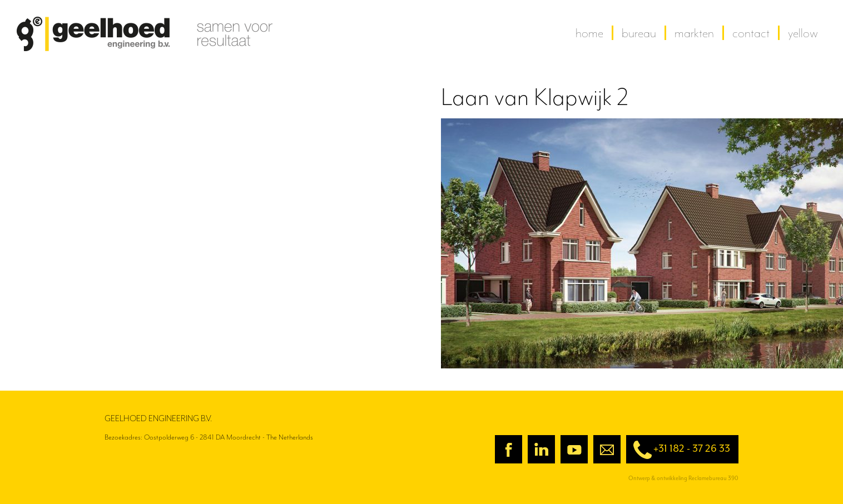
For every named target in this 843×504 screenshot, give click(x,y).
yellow (803, 33)
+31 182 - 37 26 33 (678, 450)
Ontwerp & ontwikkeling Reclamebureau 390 (683, 478)
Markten (694, 33)
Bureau (639, 33)
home (589, 33)
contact (751, 33)
